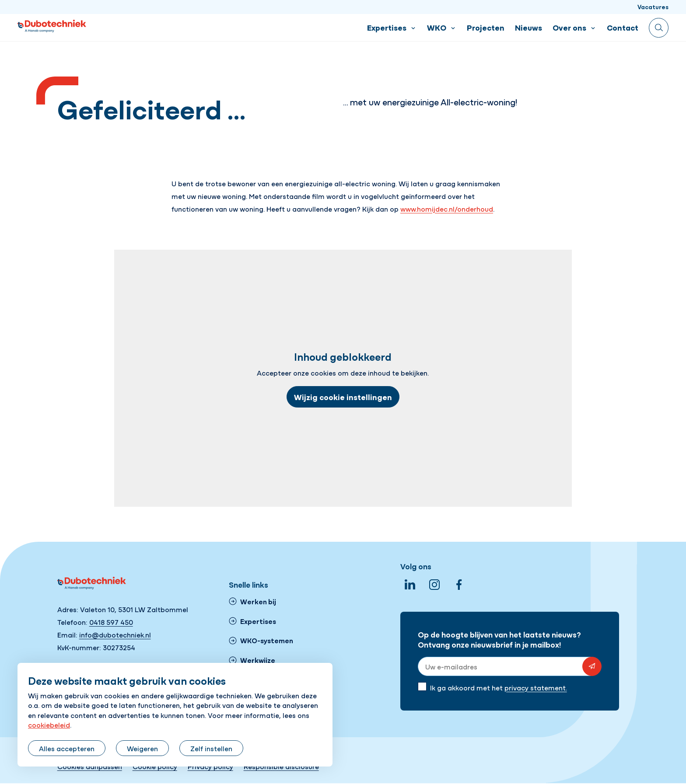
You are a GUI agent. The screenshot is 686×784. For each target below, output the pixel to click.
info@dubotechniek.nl (115, 634)
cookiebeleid (49, 725)
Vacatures (653, 7)
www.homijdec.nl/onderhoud (447, 209)
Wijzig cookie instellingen (343, 397)
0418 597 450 (111, 622)
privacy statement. (536, 687)
